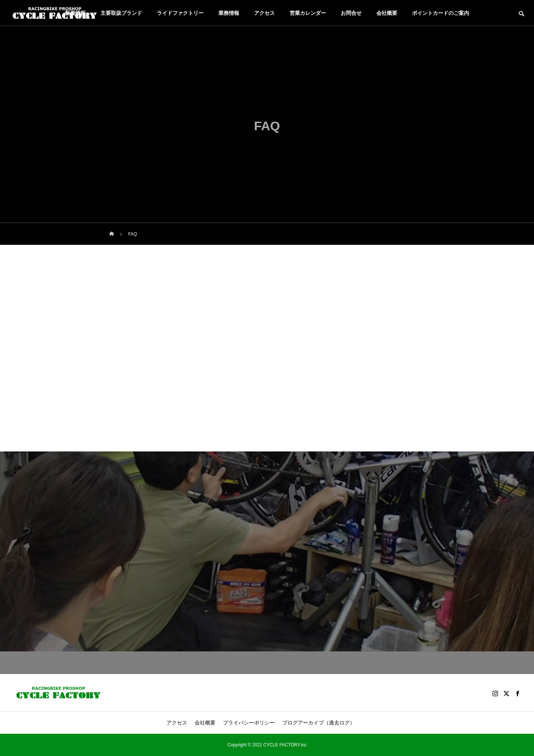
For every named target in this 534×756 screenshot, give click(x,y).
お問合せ (351, 13)
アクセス (264, 13)
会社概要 (387, 13)
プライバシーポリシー (249, 723)
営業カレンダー (308, 13)
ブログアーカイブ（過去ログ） (319, 723)
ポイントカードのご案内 (441, 13)
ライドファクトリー (180, 13)
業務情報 (229, 13)
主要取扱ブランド (121, 13)
